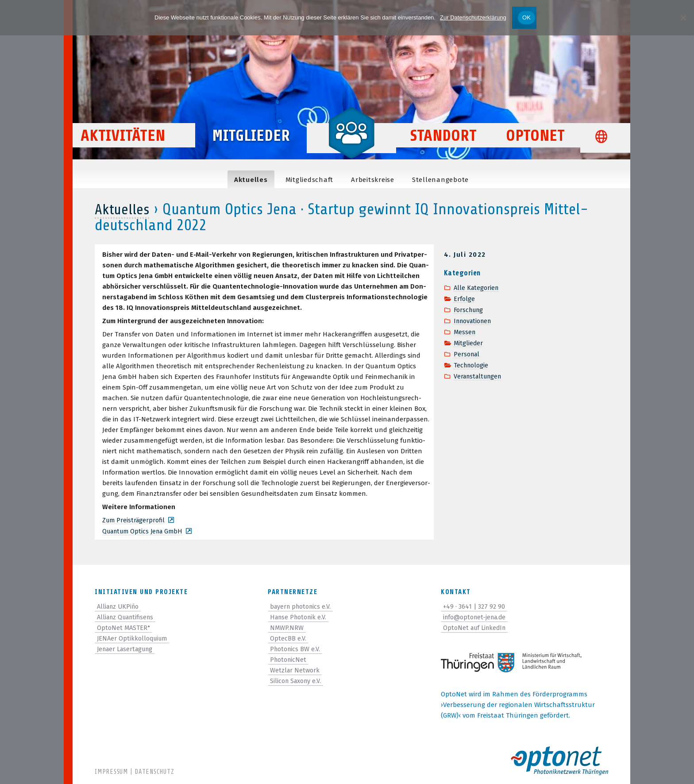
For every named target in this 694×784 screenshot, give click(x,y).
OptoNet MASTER (124, 627)
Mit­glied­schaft (310, 180)
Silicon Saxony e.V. (297, 680)
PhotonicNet (289, 659)
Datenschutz (154, 772)
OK (526, 17)
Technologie (472, 362)
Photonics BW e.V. (296, 648)
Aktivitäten (137, 147)
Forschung (470, 309)
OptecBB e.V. (288, 637)
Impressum (111, 772)
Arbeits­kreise (373, 180)
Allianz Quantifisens (128, 616)
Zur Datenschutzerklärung (473, 17)
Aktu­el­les (251, 180)
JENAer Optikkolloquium (134, 637)
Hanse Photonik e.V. (300, 616)
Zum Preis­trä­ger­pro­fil (135, 520)
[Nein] (683, 18)
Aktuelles (124, 209)
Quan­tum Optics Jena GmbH (146, 531)
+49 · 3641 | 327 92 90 (474, 606)
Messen (465, 330)
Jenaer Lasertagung (128, 648)
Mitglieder (251, 147)
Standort (443, 147)
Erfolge (465, 298)
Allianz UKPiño (120, 606)
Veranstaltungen (480, 373)
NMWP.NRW (287, 627)
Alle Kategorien (477, 288)
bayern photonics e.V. (303, 606)
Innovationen (475, 320)
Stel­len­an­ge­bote (440, 180)
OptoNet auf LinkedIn (477, 627)
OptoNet (535, 147)
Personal (468, 351)
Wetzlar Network (296, 669)
